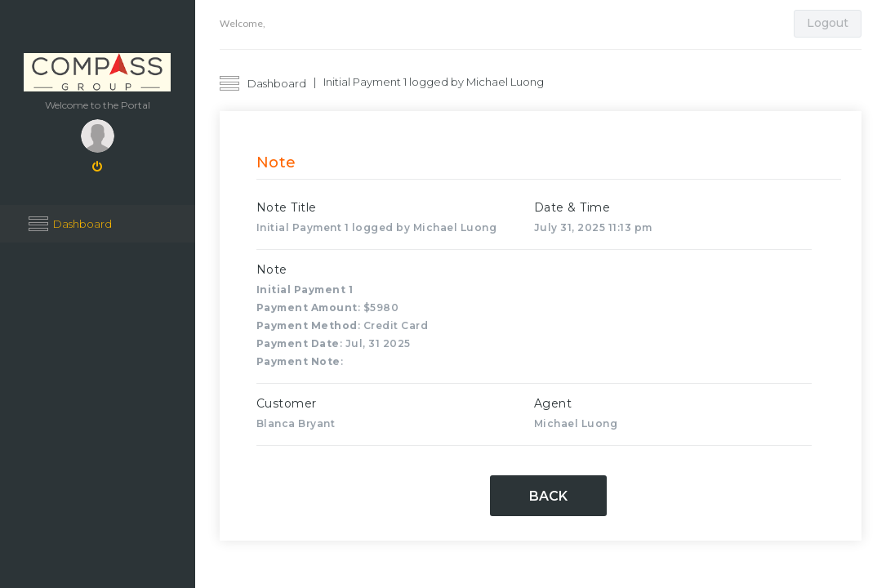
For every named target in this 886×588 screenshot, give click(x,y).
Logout (828, 23)
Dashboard (82, 224)
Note (272, 269)
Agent (553, 403)
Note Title (287, 207)
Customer (287, 403)
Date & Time (572, 207)
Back (548, 496)
